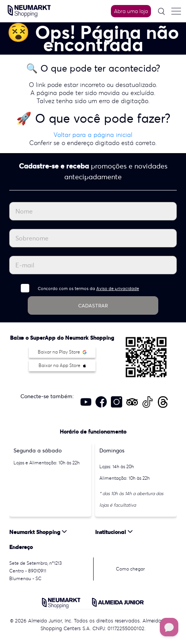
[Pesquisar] (161, 11)
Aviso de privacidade (118, 289)
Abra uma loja (131, 11)
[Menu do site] (176, 11)
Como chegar (130, 569)
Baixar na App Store (62, 365)
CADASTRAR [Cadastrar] (93, 306)
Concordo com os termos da (88, 289)
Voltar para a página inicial (93, 135)
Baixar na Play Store (62, 352)
